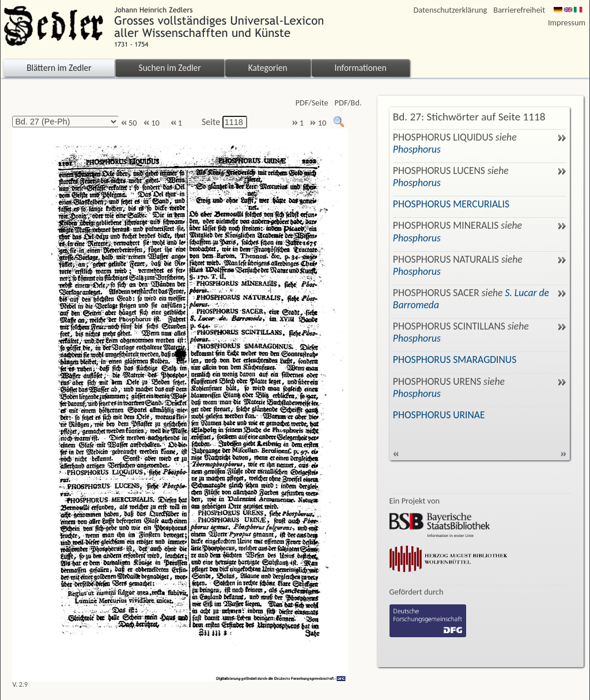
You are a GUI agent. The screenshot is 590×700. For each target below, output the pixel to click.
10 (152, 123)
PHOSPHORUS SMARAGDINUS (455, 360)
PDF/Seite (312, 103)
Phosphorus (417, 149)
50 (129, 123)
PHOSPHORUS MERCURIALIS (451, 204)
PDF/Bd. (348, 103)
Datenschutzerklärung (451, 10)
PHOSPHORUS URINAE (439, 415)
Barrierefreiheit (519, 10)
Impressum (567, 23)
